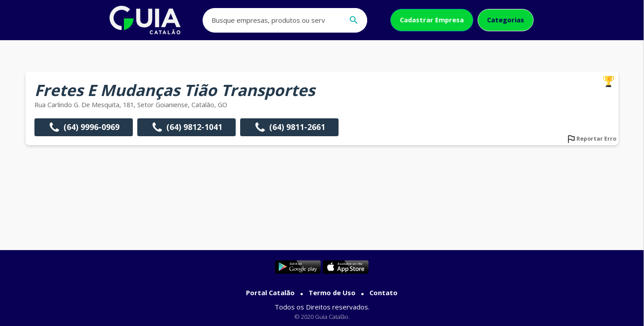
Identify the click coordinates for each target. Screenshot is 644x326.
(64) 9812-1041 (186, 127)
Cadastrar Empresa (432, 20)
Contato (383, 293)
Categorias (506, 20)
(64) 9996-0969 (84, 127)
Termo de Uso (332, 293)
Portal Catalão (270, 293)
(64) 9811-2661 (289, 127)
